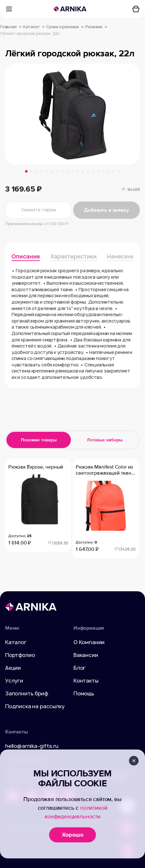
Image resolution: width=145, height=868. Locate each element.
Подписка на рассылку (35, 706)
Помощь (84, 693)
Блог (80, 668)
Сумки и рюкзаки (65, 27)
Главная (11, 27)
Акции (13, 668)
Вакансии (86, 655)
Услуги (14, 681)
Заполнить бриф (27, 693)
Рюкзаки (96, 27)
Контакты (86, 681)
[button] (26, 171)
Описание (26, 256)
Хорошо (73, 835)
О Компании (89, 642)
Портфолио (20, 655)
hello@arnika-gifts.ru (32, 746)
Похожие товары (39, 440)
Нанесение (123, 256)
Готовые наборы (105, 440)
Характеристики (74, 256)
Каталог (34, 27)
